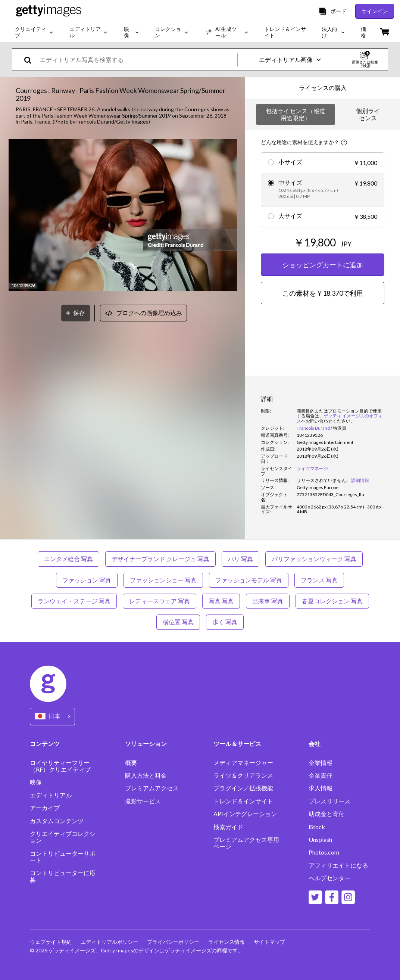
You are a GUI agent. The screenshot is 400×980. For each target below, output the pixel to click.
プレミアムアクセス (152, 788)
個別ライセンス (368, 114)
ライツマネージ (312, 468)
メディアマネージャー (243, 763)
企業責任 (321, 775)
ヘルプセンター (329, 878)
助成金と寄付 (326, 814)
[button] (123, 215)
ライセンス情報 (226, 942)
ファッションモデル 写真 (249, 580)
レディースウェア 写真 (160, 601)
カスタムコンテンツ (57, 821)
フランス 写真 (319, 580)
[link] (324, 480)
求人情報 (321, 788)
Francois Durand (313, 428)
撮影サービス (143, 801)
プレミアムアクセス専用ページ (246, 843)
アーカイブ (45, 808)
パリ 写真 (240, 559)
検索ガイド (228, 827)
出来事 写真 (268, 601)
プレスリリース (329, 801)
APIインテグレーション (245, 814)
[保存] (76, 313)
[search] (31, 60)
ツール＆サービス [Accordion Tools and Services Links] (237, 743)
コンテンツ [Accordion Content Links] (45, 743)
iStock (317, 827)
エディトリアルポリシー (109, 942)
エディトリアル (51, 795)
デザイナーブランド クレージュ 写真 (160, 559)
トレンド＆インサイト (243, 801)
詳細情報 (360, 480)
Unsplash (320, 840)
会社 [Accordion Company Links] (315, 743)
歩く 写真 (225, 622)
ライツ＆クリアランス (243, 775)
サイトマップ (269, 942)
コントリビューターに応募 (63, 876)
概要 (131, 763)
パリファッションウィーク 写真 (314, 559)
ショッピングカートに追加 (323, 265)
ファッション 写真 (87, 580)
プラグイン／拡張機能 (243, 788)
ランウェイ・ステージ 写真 (74, 601)
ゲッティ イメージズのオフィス (340, 418)
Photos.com (324, 852)
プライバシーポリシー (173, 942)
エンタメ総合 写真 (68, 559)
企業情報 (321, 763)
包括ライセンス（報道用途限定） (296, 114)
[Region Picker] (52, 717)
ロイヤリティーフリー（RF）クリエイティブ (60, 766)
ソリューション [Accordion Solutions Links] (146, 743)
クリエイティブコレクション (63, 837)
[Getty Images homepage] (49, 11)
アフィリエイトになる (338, 865)
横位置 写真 (178, 622)
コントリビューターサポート (63, 857)
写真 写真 (221, 601)
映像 (36, 782)
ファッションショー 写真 (163, 580)
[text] (137, 60)
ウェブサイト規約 (51, 942)
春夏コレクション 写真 (332, 601)
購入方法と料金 (146, 775)
